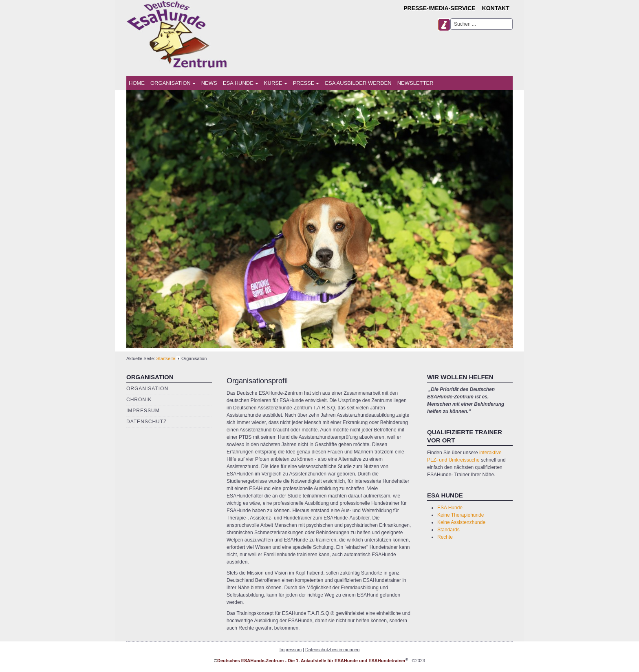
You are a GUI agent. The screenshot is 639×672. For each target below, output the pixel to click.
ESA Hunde (241, 83)
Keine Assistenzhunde (461, 522)
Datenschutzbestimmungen (332, 650)
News (209, 83)
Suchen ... (451, 19)
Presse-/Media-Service (439, 8)
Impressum (143, 411)
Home (137, 83)
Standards (448, 530)
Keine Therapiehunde (461, 515)
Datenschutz (147, 422)
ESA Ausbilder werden (358, 83)
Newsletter (415, 83)
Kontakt (496, 8)
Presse (306, 83)
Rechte (445, 537)
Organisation (173, 83)
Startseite (165, 358)
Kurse (276, 83)
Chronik (139, 400)
